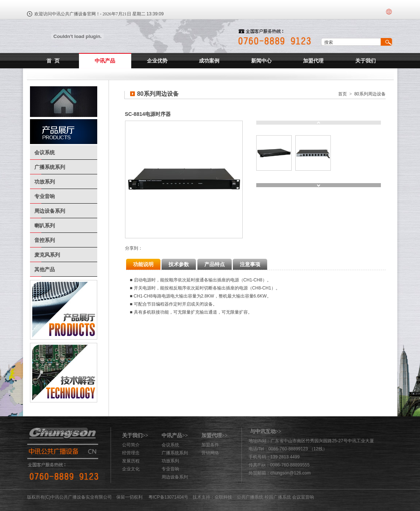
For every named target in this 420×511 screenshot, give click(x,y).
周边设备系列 (50, 211)
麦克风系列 (47, 255)
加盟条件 (210, 445)
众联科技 (223, 497)
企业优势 (157, 61)
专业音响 (45, 196)
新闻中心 (261, 61)
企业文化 (131, 469)
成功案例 (209, 61)
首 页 (53, 61)
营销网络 (210, 453)
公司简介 (131, 445)
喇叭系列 (45, 226)
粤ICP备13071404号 (168, 497)
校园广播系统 (278, 497)
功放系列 (45, 182)
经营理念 (131, 453)
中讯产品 (105, 61)
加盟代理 (313, 61)
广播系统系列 (50, 167)
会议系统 (45, 152)
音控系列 (45, 240)
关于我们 (366, 61)
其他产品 (45, 269)
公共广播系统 (250, 497)
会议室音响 (303, 497)
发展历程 (131, 461)
